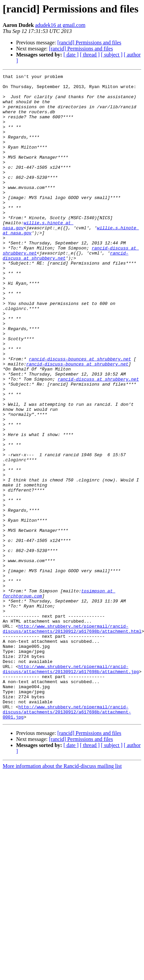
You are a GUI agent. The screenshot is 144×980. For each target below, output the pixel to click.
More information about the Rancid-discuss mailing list (62, 895)
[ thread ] (90, 55)
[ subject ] (112, 55)
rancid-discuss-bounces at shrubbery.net (80, 416)
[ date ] (71, 55)
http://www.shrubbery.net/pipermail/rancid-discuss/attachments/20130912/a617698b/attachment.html (72, 740)
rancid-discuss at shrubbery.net (98, 440)
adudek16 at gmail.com (60, 25)
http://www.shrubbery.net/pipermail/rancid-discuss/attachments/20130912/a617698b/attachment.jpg (71, 788)
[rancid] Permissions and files (89, 43)
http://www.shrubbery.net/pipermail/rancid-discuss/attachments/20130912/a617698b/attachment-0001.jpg (67, 840)
